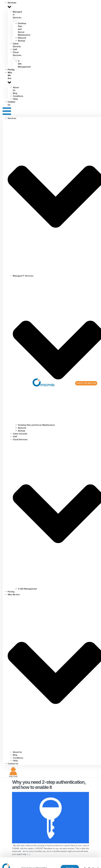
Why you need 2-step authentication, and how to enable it (49, 785)
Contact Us (11, 103)
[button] (7, 112)
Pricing (11, 592)
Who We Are (10, 79)
